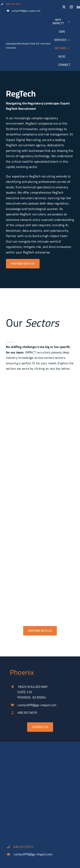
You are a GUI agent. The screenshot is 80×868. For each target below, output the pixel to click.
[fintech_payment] (40, 590)
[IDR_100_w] (21, 36)
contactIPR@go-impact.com (26, 11)
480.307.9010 (14, 4)
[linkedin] (78, 7)
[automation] (40, 531)
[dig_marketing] (40, 561)
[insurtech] (40, 501)
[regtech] (40, 472)
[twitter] (64, 7)
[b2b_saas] (40, 383)
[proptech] (40, 442)
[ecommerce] (40, 412)
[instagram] (71, 7)
